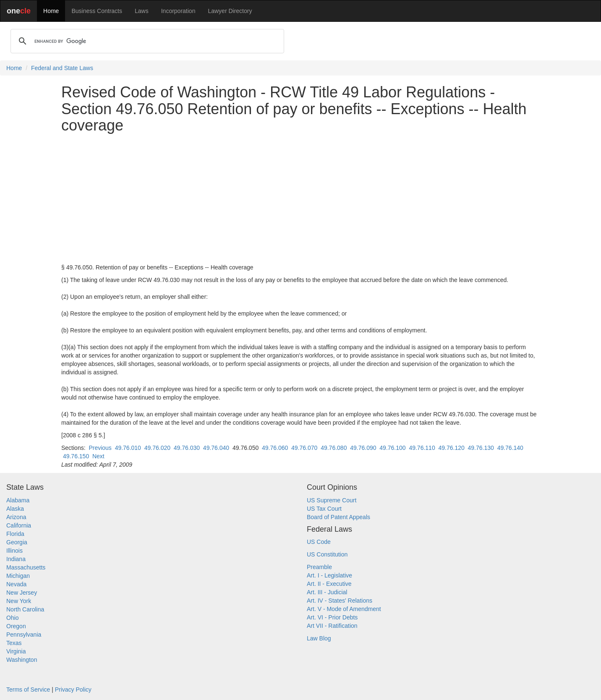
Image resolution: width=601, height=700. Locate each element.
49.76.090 (363, 448)
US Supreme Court (332, 500)
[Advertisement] (300, 199)
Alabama (18, 500)
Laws (142, 11)
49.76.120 (451, 448)
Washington (22, 660)
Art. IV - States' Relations (340, 601)
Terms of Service (28, 690)
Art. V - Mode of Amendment (344, 609)
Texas (14, 643)
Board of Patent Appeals (338, 517)
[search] (146, 41)
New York (19, 601)
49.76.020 (157, 448)
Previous (100, 448)
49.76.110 (422, 448)
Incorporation (178, 11)
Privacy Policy (73, 690)
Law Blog (319, 638)
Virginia (16, 651)
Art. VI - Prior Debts (332, 617)
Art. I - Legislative (329, 575)
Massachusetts (26, 567)
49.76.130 (481, 448)
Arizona (16, 517)
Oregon (16, 626)
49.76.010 (128, 448)
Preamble (319, 567)
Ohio (13, 618)
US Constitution (327, 554)
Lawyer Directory (230, 11)
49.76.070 (304, 448)
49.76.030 (187, 448)
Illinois (14, 551)
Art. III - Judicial (327, 592)
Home (51, 11)
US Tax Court (324, 509)
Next (98, 456)
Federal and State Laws (62, 68)
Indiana (16, 559)
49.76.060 (275, 448)
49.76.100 (392, 448)
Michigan (18, 576)
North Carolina (25, 609)
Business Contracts (97, 11)
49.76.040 (216, 448)
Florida (15, 534)
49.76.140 (510, 448)
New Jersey (22, 593)
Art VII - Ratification (332, 626)
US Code (319, 542)
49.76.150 (76, 456)
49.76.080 (334, 448)
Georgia (17, 542)
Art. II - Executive (329, 584)
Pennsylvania (24, 635)
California (19, 525)
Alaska (15, 509)
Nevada (16, 584)
